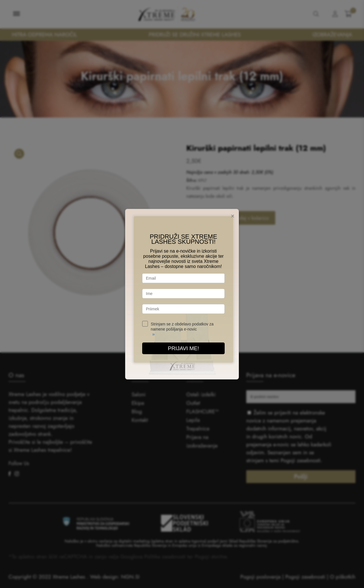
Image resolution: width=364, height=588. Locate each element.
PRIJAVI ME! (183, 348)
